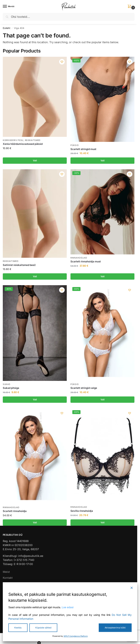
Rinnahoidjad (79, 258)
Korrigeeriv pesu (13, 140)
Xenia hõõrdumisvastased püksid (23, 144)
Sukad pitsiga (11, 389)
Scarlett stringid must (83, 149)
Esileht (7, 28)
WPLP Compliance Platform (76, 636)
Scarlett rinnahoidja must (86, 262)
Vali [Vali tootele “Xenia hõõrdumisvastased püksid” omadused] (35, 161)
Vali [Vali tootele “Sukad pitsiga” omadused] (35, 400)
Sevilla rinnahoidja (82, 512)
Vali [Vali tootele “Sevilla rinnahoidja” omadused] (103, 523)
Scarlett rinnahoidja (15, 512)
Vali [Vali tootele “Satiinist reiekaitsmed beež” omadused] (35, 277)
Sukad (7, 385)
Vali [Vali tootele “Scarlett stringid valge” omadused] (103, 400)
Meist (6, 573)
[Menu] (8, 6)
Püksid (75, 145)
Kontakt (8, 579)
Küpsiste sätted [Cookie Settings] (43, 628)
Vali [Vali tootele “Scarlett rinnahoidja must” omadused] (103, 277)
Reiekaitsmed (33, 140)
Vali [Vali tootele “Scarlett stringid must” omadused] (103, 161)
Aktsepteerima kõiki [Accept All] (115, 628)
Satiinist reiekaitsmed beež (19, 265)
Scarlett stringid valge (84, 389)
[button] (130, 7)
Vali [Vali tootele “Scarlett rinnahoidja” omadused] (35, 523)
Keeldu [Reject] (18, 628)
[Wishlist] (61, 62)
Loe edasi (68, 607)
